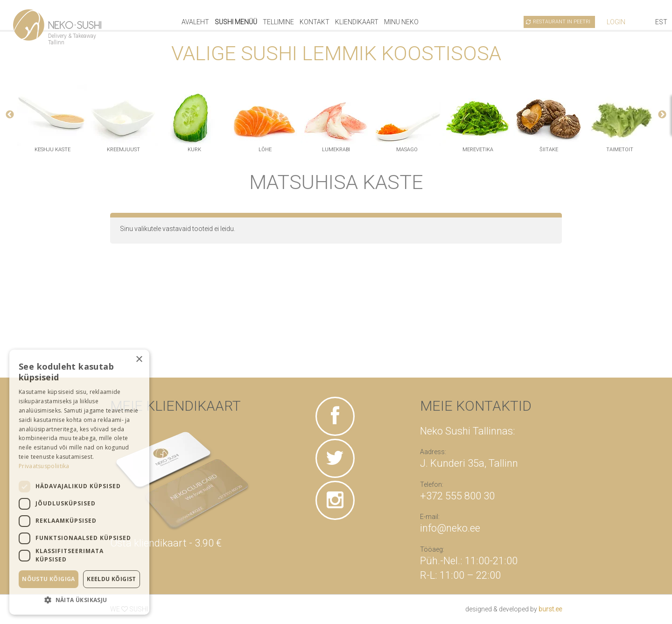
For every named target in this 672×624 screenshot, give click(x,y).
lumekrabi (336, 150)
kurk (194, 150)
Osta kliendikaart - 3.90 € (166, 543)
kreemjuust (123, 150)
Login (616, 22)
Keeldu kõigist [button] (112, 579)
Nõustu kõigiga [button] (49, 579)
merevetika (478, 150)
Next (662, 115)
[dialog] (79, 482)
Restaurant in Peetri (562, 22)
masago (407, 150)
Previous (10, 115)
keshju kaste (52, 150)
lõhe (265, 150)
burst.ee (550, 609)
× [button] (139, 360)
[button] (79, 600)
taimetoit (620, 150)
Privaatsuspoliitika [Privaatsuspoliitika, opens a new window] (44, 466)
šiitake (549, 150)
